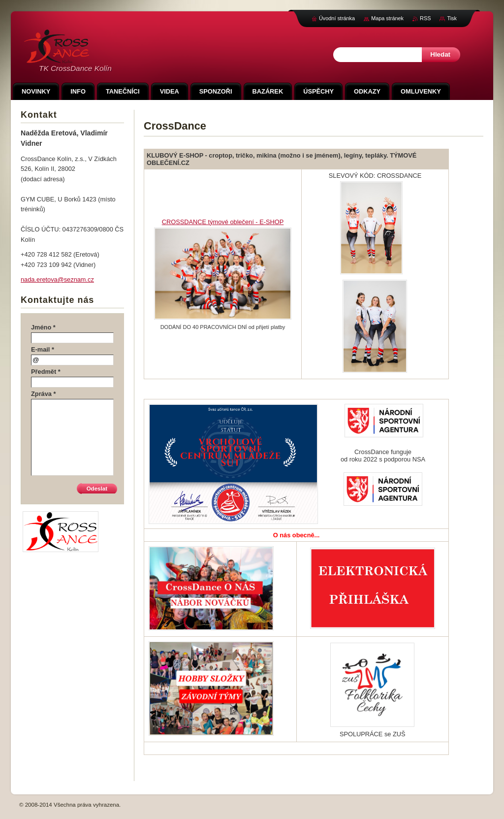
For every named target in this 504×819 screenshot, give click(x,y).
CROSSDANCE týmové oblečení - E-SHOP (223, 222)
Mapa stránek (387, 18)
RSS (425, 18)
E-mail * (43, 349)
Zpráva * (44, 394)
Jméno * (43, 327)
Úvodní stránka (337, 18)
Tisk (452, 18)
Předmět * (46, 372)
